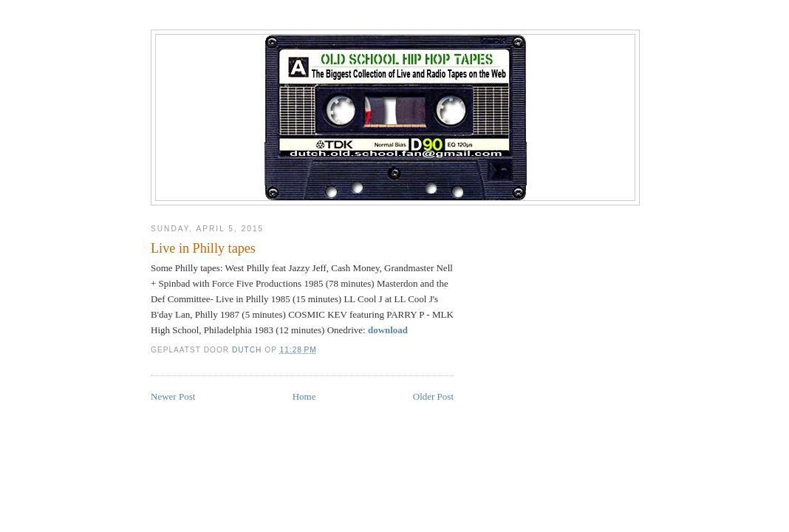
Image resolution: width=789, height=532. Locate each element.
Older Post (433, 396)
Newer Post (173, 396)
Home (304, 396)
